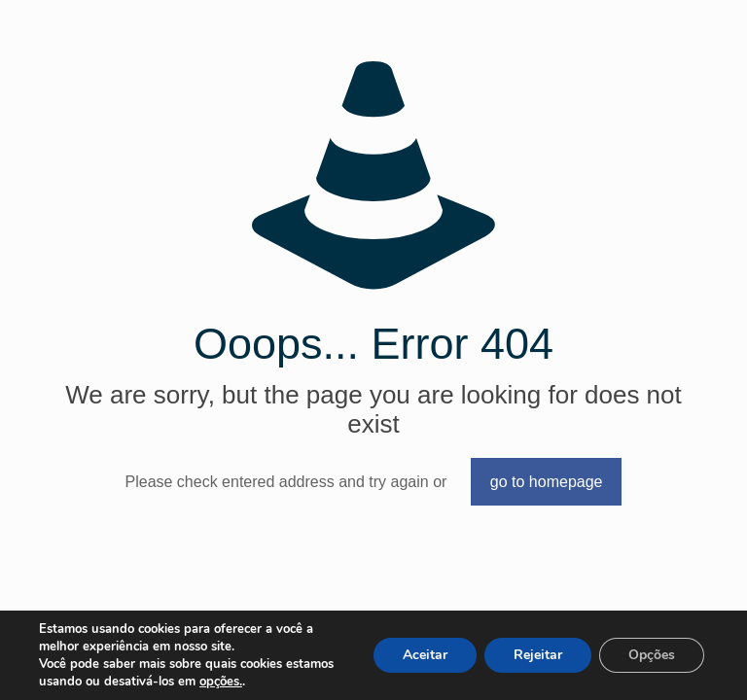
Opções (652, 655)
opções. (221, 682)
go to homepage (547, 482)
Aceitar (425, 655)
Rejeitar (538, 655)
